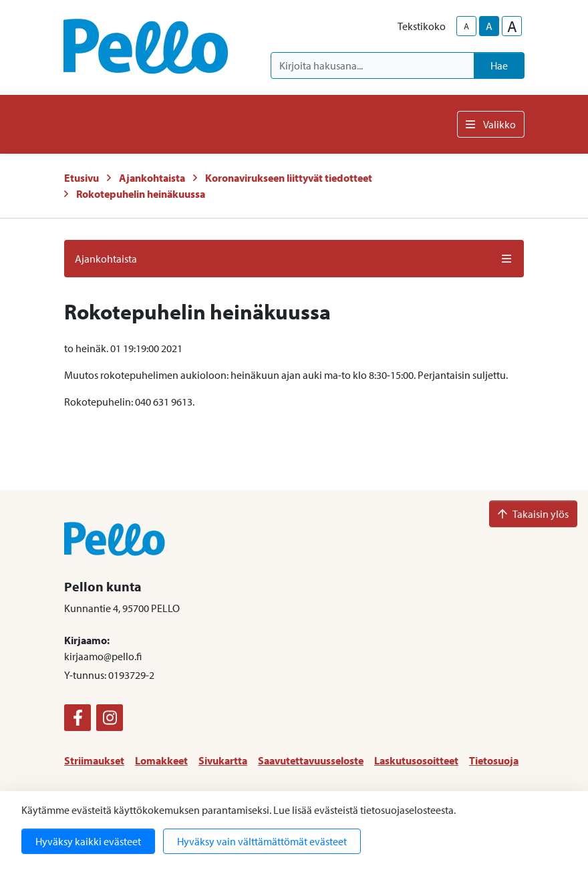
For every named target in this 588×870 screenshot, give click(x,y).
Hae (499, 65)
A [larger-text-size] (512, 26)
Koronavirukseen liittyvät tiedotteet (289, 178)
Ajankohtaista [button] (294, 259)
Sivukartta (223, 760)
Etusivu (82, 178)
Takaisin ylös (533, 514)
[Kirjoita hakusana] (373, 65)
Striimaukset (94, 760)
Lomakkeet (161, 760)
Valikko (491, 124)
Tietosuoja (494, 760)
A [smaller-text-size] (466, 26)
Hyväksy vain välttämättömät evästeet (262, 841)
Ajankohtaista (152, 178)
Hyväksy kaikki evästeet (88, 841)
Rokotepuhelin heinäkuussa (141, 194)
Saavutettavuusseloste (311, 760)
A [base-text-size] (489, 26)
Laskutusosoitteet (416, 760)
